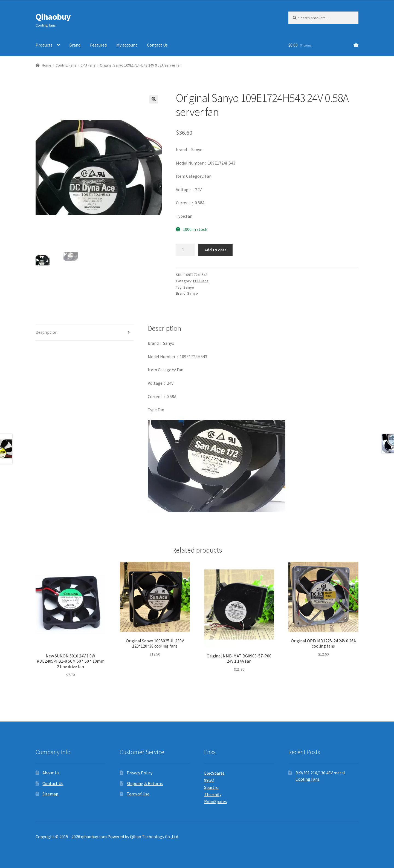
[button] (154, 99)
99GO (209, 780)
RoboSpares (215, 801)
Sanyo (189, 287)
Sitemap (50, 794)
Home (47, 65)
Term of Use (138, 794)
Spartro (211, 787)
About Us (51, 773)
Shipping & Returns (145, 783)
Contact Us (157, 45)
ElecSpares (214, 773)
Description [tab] (47, 332)
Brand (75, 45)
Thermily (213, 794)
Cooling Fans (66, 65)
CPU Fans (88, 65)
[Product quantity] (185, 250)
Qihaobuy (53, 17)
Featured (98, 45)
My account (127, 45)
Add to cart (215, 250)
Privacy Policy (140, 773)
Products (44, 45)
